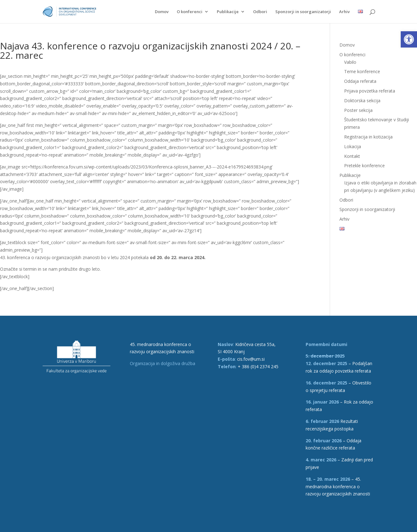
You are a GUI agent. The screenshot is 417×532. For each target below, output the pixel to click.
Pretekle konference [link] (364, 166)
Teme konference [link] (362, 71)
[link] (409, 39)
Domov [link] (162, 12)
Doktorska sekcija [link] (362, 100)
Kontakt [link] (352, 156)
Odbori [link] (260, 12)
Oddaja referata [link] (360, 81)
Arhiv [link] (344, 12)
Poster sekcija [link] (358, 110)
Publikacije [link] (228, 12)
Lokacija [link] (353, 146)
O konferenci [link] (190, 12)
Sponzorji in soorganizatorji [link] (303, 12)
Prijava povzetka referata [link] (370, 91)
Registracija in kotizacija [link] (368, 137)
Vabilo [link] (350, 62)
